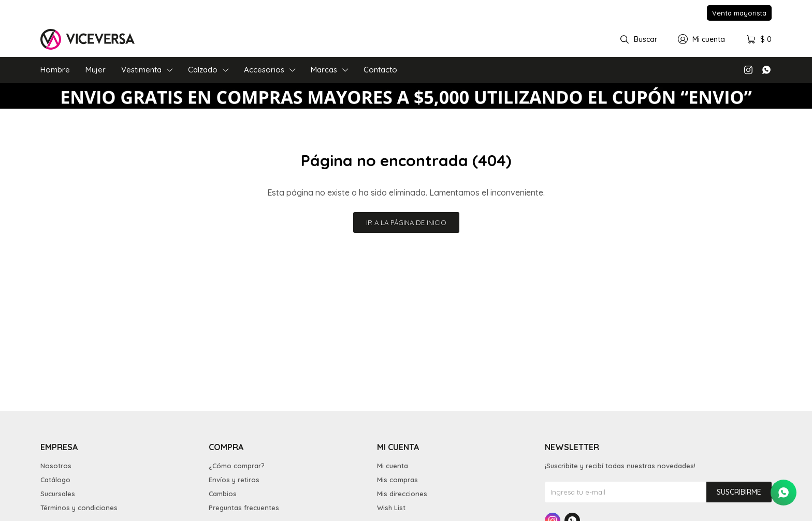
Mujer (96, 70)
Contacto (380, 70)
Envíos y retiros (234, 480)
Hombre (55, 70)
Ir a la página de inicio (406, 222)
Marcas (324, 70)
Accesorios (264, 70)
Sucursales (58, 494)
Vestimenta (141, 70)
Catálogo (55, 480)
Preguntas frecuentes (244, 508)
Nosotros (56, 466)
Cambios (223, 494)
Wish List (391, 508)
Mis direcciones (402, 494)
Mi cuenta (393, 466)
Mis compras (397, 480)
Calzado (203, 70)
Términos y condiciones (79, 508)
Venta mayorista (739, 13)
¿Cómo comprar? (237, 466)
